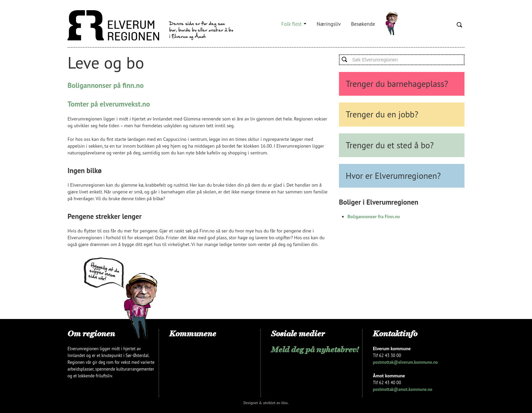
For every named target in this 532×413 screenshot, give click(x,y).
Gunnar (392, 24)
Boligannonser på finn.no (106, 85)
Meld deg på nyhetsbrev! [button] (315, 350)
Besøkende (363, 24)
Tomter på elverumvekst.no (109, 104)
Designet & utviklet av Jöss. (266, 403)
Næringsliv (329, 24)
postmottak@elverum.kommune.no (405, 362)
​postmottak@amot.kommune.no (403, 389)
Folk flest (294, 24)
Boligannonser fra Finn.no (374, 217)
